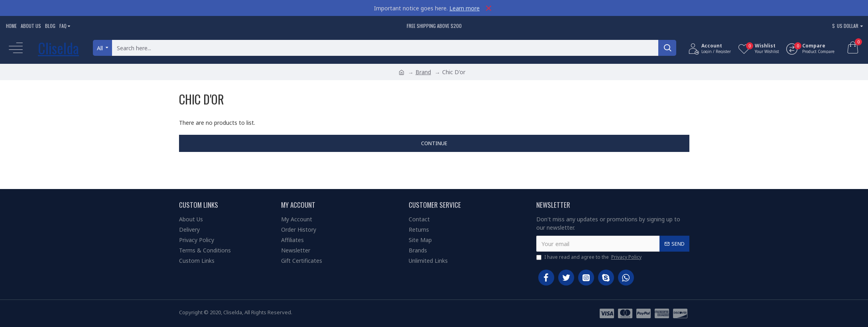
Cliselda (58, 48)
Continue (434, 143)
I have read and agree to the (589, 257)
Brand (423, 72)
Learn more (465, 8)
